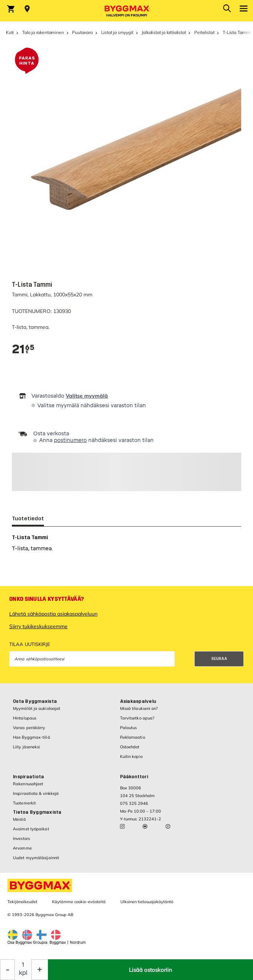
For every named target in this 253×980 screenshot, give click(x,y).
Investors (21, 838)
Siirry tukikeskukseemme (38, 626)
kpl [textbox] (23, 973)
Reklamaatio (133, 737)
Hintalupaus (25, 718)
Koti (10, 32)
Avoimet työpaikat (31, 829)
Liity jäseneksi (27, 747)
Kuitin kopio (131, 756)
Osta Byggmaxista (35, 701)
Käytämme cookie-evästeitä (79, 902)
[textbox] (23, 349)
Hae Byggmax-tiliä (32, 737)
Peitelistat (204, 32)
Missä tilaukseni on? (139, 708)
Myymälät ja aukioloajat (37, 708)
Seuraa (219, 659)
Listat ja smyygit (117, 32)
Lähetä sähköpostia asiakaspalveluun (53, 614)
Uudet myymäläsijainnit (36, 858)
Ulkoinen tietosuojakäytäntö (147, 902)
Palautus (129, 728)
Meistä (19, 819)
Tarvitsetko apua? (137, 718)
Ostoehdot (130, 747)
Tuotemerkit (24, 803)
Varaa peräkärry (29, 728)
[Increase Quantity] (40, 970)
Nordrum (78, 942)
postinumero (70, 440)
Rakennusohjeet (28, 784)
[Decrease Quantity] (7, 970)
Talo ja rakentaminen (43, 32)
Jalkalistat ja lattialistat (164, 32)
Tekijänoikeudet (22, 902)
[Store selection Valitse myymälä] (27, 9)
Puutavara (82, 32)
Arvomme (22, 848)
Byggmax (58, 942)
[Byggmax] (127, 11)
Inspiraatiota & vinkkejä (36, 793)
